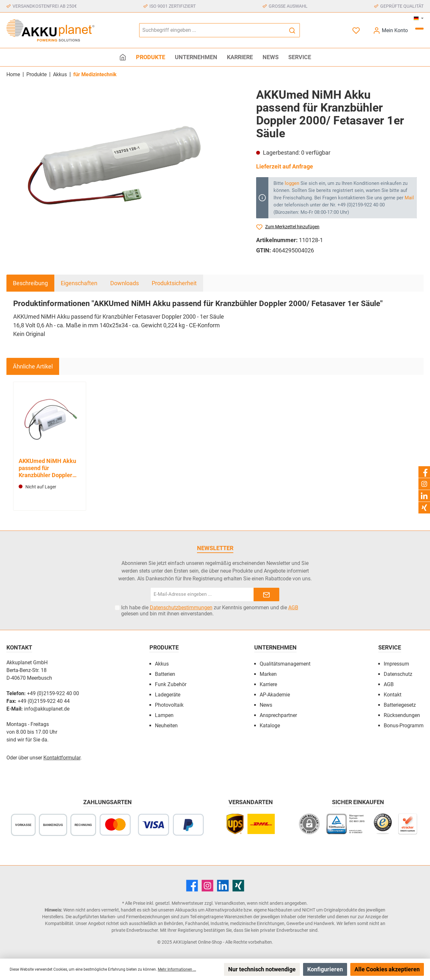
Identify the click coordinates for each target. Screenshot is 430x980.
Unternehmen (275, 647)
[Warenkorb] (419, 29)
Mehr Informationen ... (177, 969)
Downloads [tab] (125, 283)
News (266, 705)
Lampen (164, 715)
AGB (293, 608)
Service (390, 647)
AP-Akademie (275, 695)
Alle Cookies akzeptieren (387, 969)
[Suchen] (292, 30)
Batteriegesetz (400, 705)
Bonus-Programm (404, 726)
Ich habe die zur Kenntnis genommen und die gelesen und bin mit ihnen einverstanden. (210, 611)
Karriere (268, 684)
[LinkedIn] (223, 886)
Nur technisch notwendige (262, 969)
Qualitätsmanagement (285, 664)
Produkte (164, 647)
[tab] (30, 283)
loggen (292, 183)
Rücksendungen (402, 715)
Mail (409, 198)
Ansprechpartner (278, 715)
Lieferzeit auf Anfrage (285, 166)
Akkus (162, 664)
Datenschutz (398, 674)
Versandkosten (230, 903)
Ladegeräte (168, 695)
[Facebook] (192, 886)
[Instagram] (207, 886)
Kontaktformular (62, 758)
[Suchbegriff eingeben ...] (212, 30)
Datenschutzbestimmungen (181, 608)
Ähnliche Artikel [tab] (33, 366)
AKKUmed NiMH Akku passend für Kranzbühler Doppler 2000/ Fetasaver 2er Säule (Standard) (47, 468)
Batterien (165, 674)
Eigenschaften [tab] (79, 283)
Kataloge (270, 726)
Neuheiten (166, 726)
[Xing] (238, 886)
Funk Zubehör (171, 684)
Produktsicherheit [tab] (174, 283)
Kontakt (393, 695)
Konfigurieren (325, 969)
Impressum (396, 664)
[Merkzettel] (357, 30)
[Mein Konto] (390, 30)
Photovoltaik (169, 705)
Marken (268, 674)
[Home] (123, 57)
